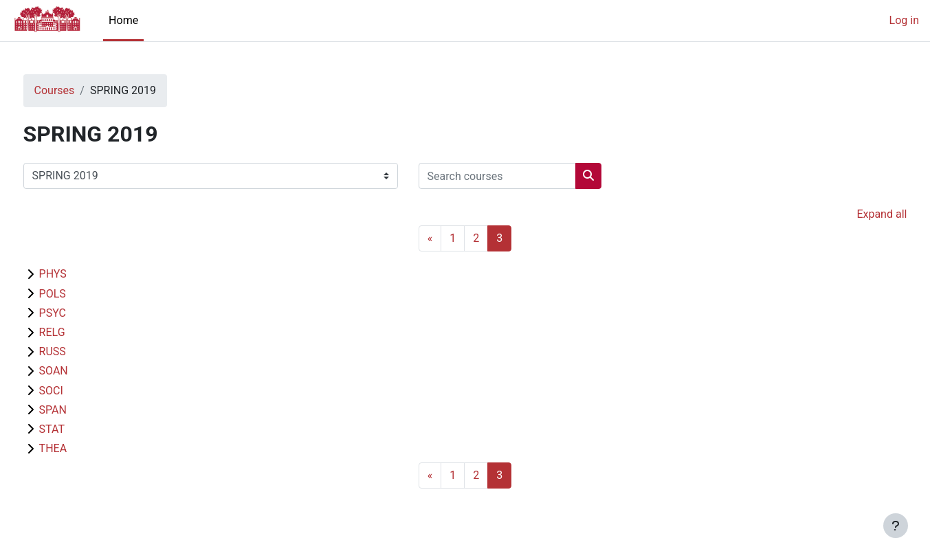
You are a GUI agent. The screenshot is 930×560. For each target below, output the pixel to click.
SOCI (77, 391)
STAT (77, 429)
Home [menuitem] (123, 20)
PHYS (78, 274)
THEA (79, 448)
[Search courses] (523, 176)
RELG (78, 332)
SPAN (78, 410)
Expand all (856, 214)
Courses (80, 90)
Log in (904, 20)
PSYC (78, 313)
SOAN (79, 371)
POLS (78, 294)
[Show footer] (896, 526)
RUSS (78, 351)
